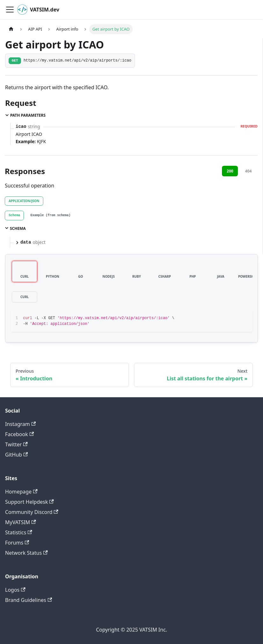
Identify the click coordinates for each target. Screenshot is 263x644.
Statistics (19, 532)
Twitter (16, 444)
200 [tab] (230, 171)
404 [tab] (249, 171)
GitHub (16, 455)
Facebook (19, 434)
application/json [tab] (24, 201)
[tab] (14, 216)
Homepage (21, 492)
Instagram (20, 424)
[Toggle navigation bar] (10, 10)
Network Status (26, 553)
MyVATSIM (21, 522)
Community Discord (32, 512)
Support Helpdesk (29, 502)
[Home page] (11, 29)
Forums (17, 543)
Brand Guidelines (28, 600)
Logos (15, 590)
